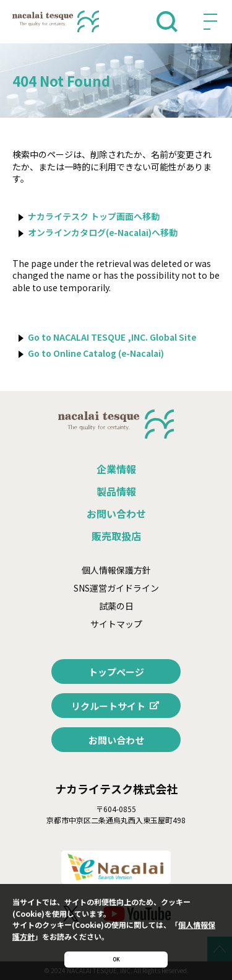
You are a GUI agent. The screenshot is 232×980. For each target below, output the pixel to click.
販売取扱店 (116, 536)
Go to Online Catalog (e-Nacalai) (96, 353)
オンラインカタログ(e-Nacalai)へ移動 (103, 232)
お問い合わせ (116, 514)
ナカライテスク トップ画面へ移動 (94, 216)
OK (116, 954)
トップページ (116, 672)
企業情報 (116, 469)
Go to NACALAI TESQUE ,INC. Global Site (112, 337)
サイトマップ (116, 624)
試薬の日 (116, 606)
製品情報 (116, 491)
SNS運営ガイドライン (116, 588)
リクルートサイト (108, 706)
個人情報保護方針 (116, 570)
